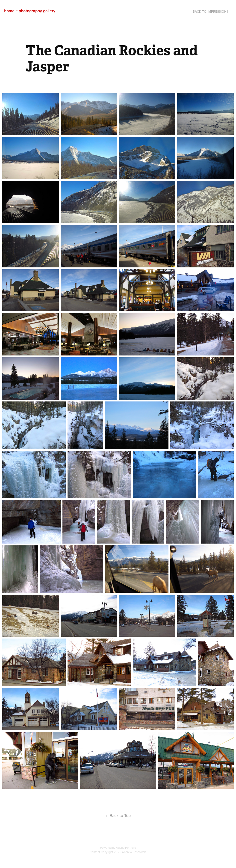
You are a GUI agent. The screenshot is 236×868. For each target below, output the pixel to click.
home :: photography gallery (30, 11)
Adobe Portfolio (126, 848)
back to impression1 (210, 11)
